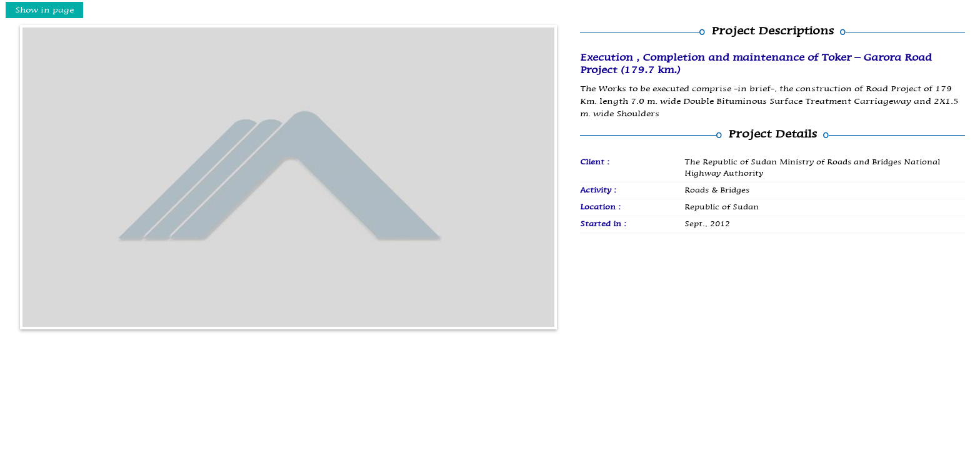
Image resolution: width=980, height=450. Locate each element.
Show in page (44, 10)
